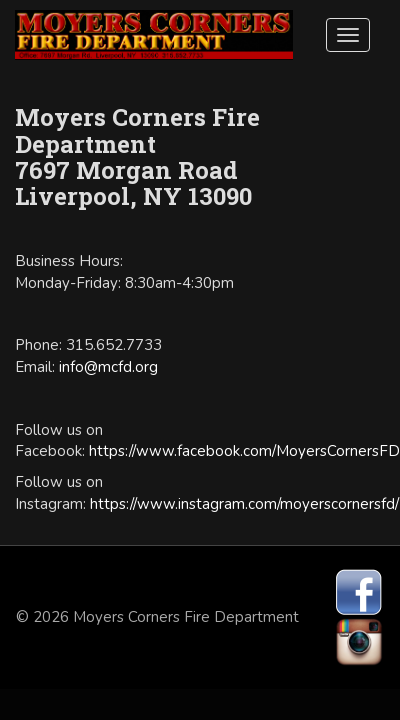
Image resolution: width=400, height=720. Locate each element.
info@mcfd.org (108, 367)
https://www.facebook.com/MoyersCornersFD (244, 451)
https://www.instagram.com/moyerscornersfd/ (244, 504)
